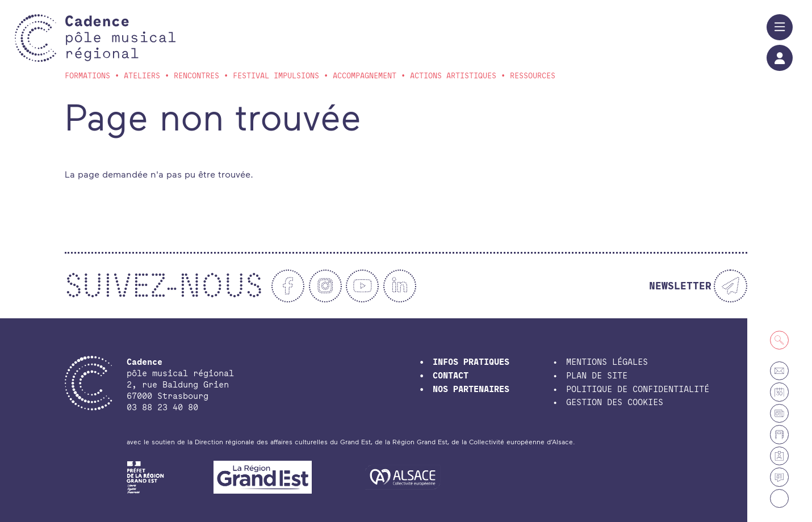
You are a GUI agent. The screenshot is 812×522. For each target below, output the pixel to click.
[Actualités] (779, 477)
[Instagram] (325, 286)
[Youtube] (362, 286)
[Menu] (780, 27)
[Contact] (779, 371)
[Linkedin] (400, 286)
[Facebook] (288, 286)
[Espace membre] (779, 456)
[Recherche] (779, 340)
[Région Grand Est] (263, 476)
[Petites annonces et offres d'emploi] (779, 413)
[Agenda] (779, 392)
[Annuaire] (779, 434)
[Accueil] (120, 38)
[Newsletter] (698, 286)
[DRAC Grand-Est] (146, 476)
